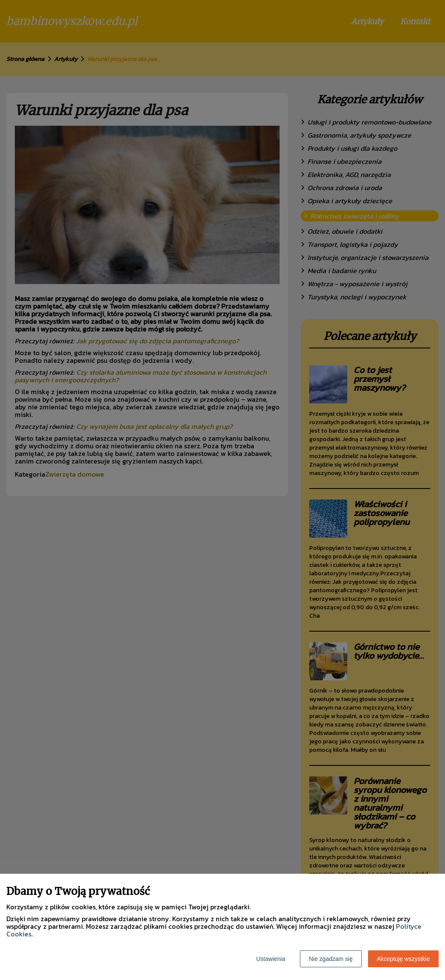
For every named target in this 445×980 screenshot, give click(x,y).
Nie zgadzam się (331, 959)
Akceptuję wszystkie (403, 959)
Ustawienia (271, 959)
